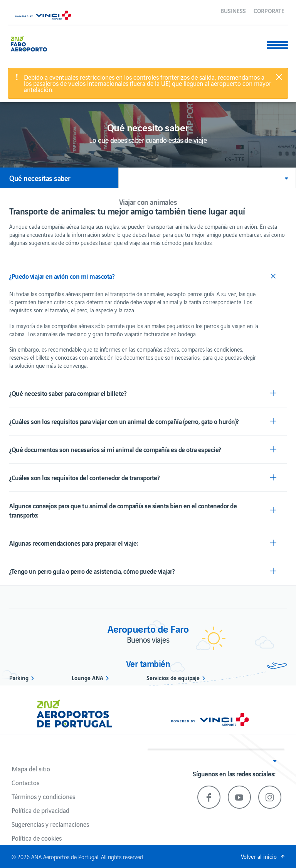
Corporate (269, 10)
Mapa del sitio (31, 769)
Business (233, 10)
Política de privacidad (40, 810)
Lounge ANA (87, 677)
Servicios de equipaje (173, 677)
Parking (19, 677)
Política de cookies (37, 838)
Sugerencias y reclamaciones (50, 824)
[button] (207, 178)
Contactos (25, 783)
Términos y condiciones (43, 796)
